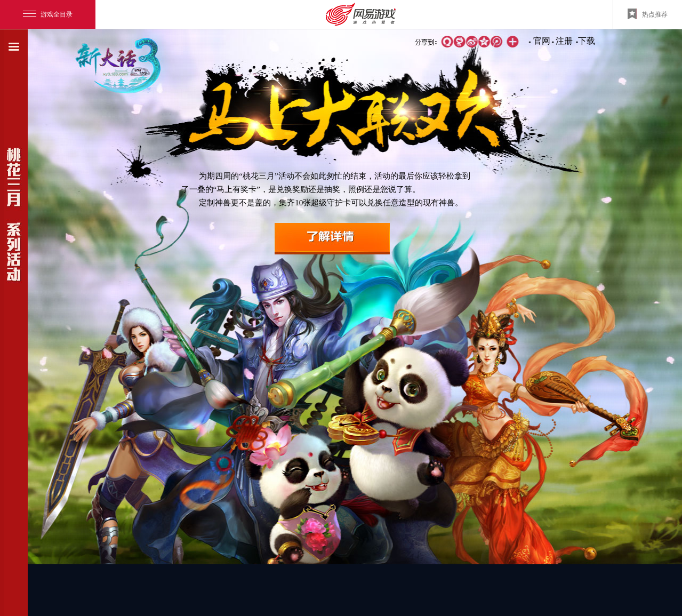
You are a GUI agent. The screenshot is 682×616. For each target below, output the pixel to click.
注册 (564, 41)
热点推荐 (648, 14)
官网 (542, 41)
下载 (587, 41)
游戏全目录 (48, 14)
